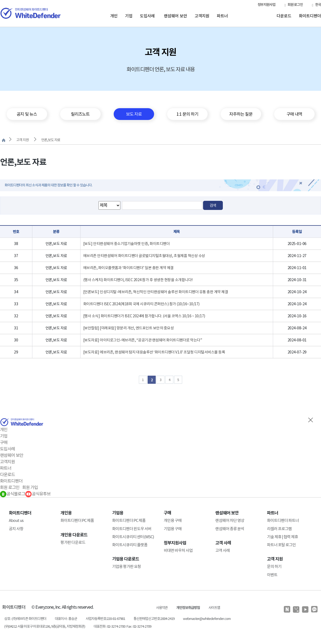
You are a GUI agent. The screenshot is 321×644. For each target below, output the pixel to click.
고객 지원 (22, 140)
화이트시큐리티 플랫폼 (130, 545)
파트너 (222, 16)
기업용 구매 (173, 529)
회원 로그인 (294, 5)
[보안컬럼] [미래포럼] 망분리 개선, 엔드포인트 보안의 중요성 (129, 328)
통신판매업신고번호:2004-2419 (154, 619)
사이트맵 (214, 608)
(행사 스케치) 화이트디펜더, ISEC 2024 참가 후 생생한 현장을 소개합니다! (138, 280)
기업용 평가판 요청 (127, 566)
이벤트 (272, 575)
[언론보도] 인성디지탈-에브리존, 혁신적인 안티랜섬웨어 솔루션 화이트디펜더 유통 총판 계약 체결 (156, 292)
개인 (114, 16)
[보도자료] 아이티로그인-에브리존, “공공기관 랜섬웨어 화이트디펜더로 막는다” (143, 340)
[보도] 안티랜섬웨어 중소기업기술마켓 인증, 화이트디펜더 (127, 244)
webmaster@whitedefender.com (207, 619)
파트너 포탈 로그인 (281, 545)
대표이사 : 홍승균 (66, 619)
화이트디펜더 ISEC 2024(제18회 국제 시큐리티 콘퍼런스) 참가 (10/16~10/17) (141, 304)
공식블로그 (13, 494)
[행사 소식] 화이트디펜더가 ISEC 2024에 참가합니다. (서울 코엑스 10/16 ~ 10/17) (144, 316)
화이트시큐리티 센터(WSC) (133, 537)
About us (16, 520)
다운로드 (284, 16)
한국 (316, 5)
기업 (129, 16)
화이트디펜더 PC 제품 (77, 520)
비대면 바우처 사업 (178, 550)
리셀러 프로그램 (279, 529)
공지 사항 (16, 529)
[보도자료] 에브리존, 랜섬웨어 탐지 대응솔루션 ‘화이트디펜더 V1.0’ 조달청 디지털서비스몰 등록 (154, 352)
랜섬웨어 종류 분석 (230, 529)
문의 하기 (274, 566)
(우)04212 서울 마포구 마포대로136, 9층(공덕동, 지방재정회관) (45, 626)
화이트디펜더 (310, 16)
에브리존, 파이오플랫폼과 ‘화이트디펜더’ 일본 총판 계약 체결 (128, 268)
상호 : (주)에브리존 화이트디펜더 (25, 619)
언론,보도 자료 (51, 140)
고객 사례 (223, 550)
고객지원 (202, 16)
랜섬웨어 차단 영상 (230, 520)
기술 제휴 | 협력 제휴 (282, 537)
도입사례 (147, 16)
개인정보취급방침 (188, 608)
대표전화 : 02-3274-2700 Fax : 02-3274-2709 (122, 626)
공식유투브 (38, 494)
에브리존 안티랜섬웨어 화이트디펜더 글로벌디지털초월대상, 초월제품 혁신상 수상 (144, 256)
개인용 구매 (173, 520)
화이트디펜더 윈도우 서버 (132, 529)
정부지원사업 (266, 5)
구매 (4, 442)
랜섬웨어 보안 (175, 16)
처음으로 (4, 140)
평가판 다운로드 (73, 542)
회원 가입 (30, 487)
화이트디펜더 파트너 (283, 520)
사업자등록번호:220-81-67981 (105, 619)
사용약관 (162, 608)
